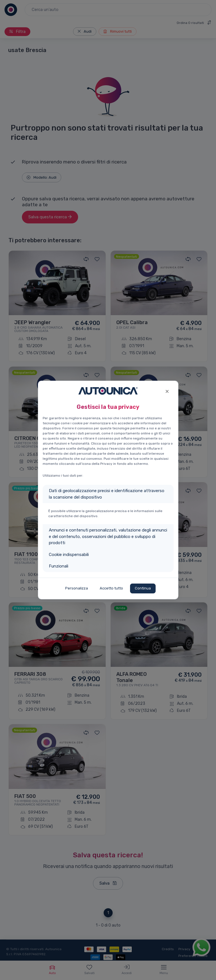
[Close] (167, 391)
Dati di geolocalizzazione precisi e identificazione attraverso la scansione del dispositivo (107, 494)
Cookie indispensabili (69, 555)
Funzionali (59, 566)
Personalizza (77, 588)
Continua (143, 588)
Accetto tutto (111, 588)
